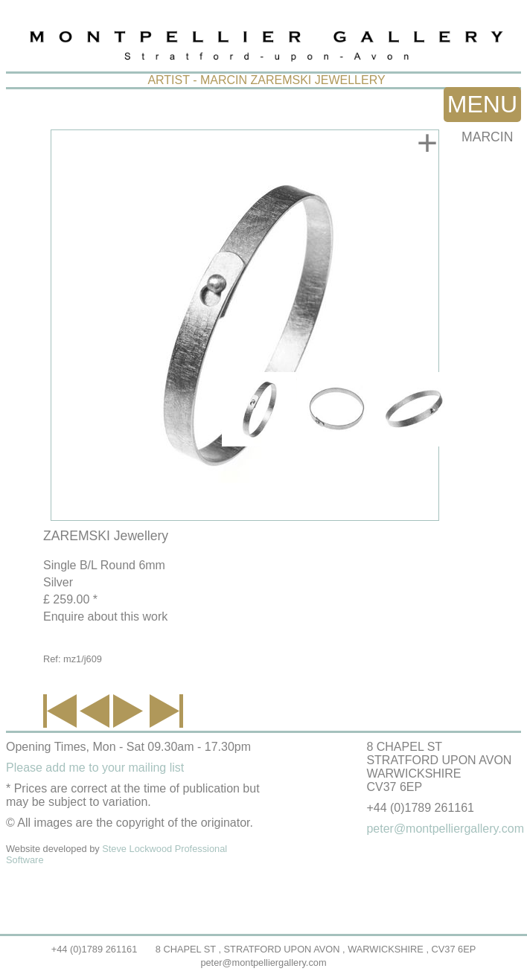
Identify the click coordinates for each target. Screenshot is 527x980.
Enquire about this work (105, 616)
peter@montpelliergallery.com (263, 963)
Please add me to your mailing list (95, 768)
